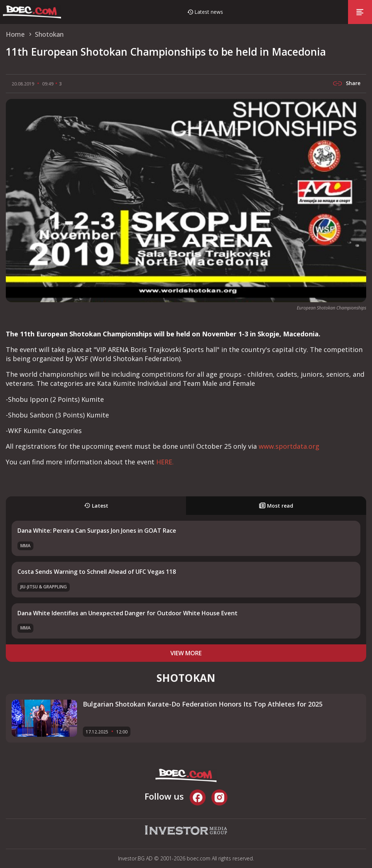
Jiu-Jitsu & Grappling (44, 587)
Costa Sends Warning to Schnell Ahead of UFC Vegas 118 (97, 572)
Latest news (209, 12)
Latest (96, 506)
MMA (25, 546)
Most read (276, 506)
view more (186, 653)
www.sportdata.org (289, 446)
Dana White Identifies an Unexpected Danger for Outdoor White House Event (128, 613)
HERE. (165, 462)
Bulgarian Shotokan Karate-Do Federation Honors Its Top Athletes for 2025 (203, 704)
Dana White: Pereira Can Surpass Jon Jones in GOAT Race (97, 531)
